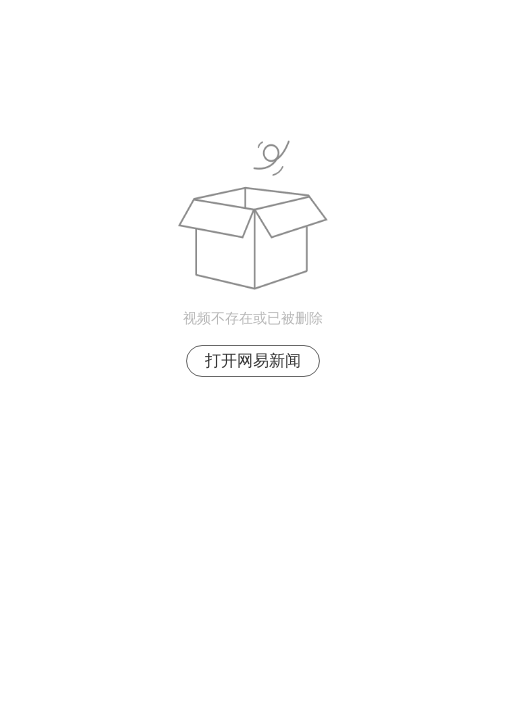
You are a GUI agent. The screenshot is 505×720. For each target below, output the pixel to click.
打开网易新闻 (253, 360)
